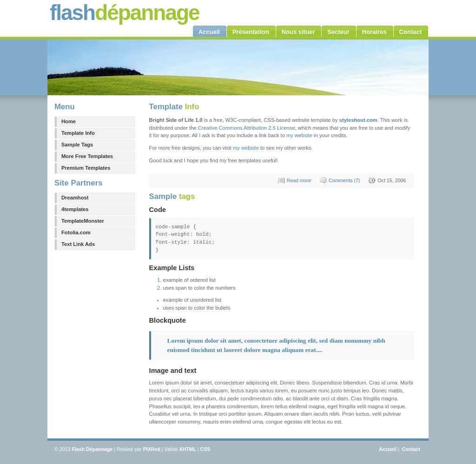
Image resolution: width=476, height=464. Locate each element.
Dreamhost (75, 198)
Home (69, 121)
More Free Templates (87, 156)
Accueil (388, 449)
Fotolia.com (76, 232)
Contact (411, 449)
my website (299, 135)
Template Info (78, 133)
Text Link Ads (78, 244)
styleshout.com (358, 120)
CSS (205, 449)
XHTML (188, 449)
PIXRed (152, 449)
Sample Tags (77, 145)
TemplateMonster (83, 221)
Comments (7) (344, 180)
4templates (75, 209)
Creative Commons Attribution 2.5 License (247, 128)
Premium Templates (86, 168)
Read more (299, 180)
